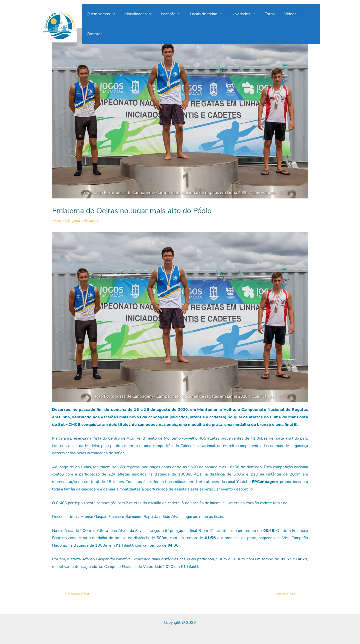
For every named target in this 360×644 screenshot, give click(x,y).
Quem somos (105, 22)
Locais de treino (206, 22)
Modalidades (140, 22)
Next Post (289, 594)
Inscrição (172, 22)
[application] (116, 22)
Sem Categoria (67, 221)
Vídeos (286, 22)
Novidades (242, 22)
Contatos (308, 22)
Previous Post (75, 594)
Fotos (267, 22)
